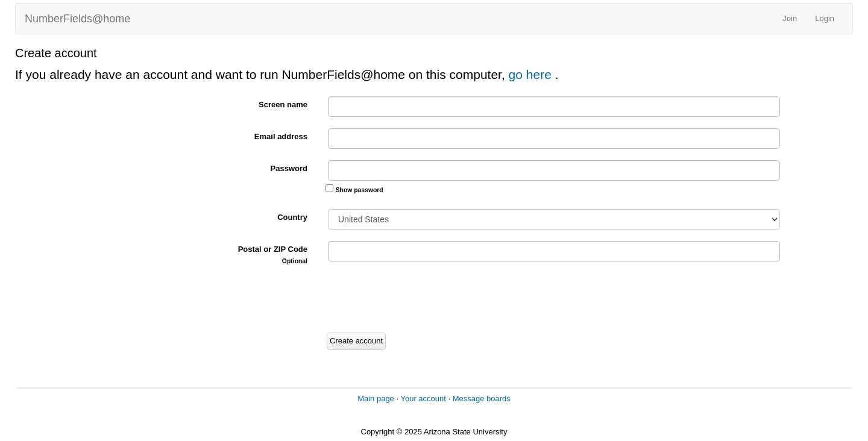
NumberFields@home (77, 19)
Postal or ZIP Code (273, 255)
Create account (356, 341)
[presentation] (417, 299)
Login (825, 18)
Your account (423, 399)
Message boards (482, 399)
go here (532, 74)
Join (790, 18)
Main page (376, 399)
